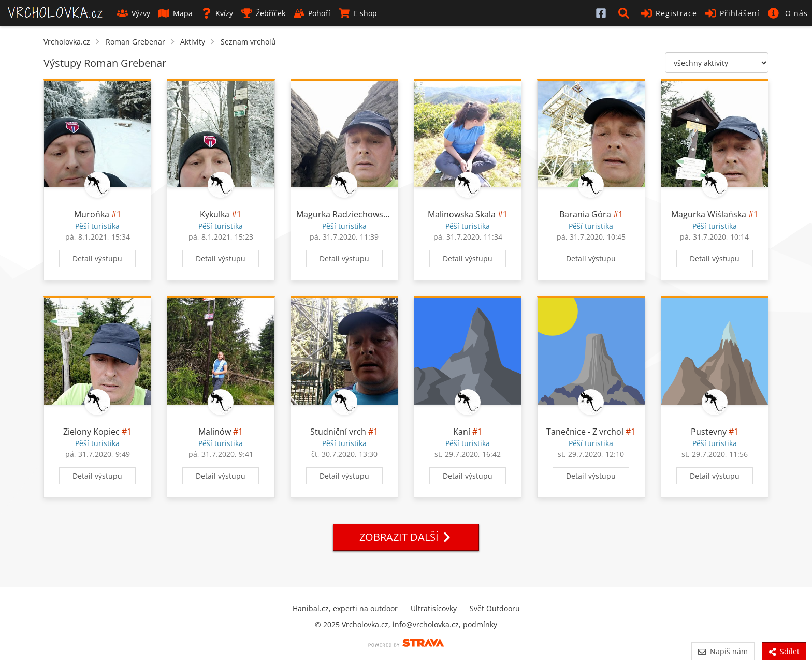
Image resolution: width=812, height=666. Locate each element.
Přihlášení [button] (733, 13)
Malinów (215, 432)
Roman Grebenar (135, 42)
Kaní (462, 432)
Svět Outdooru (495, 608)
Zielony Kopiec (91, 432)
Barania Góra (585, 214)
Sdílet (784, 651)
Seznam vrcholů (248, 42)
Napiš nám (723, 651)
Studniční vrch (338, 432)
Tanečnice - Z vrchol (585, 432)
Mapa (176, 13)
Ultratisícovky (434, 608)
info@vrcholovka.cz (426, 624)
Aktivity (193, 42)
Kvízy (217, 13)
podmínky (480, 624)
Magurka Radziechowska (344, 214)
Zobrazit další (406, 537)
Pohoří (312, 13)
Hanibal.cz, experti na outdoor (345, 608)
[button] (626, 13)
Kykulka (215, 214)
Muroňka (92, 214)
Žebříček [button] (263, 13)
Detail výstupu (97, 258)
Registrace (669, 13)
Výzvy (134, 13)
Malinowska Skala (462, 214)
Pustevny (709, 432)
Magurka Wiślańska (709, 214)
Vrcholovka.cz (67, 42)
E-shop (358, 13)
